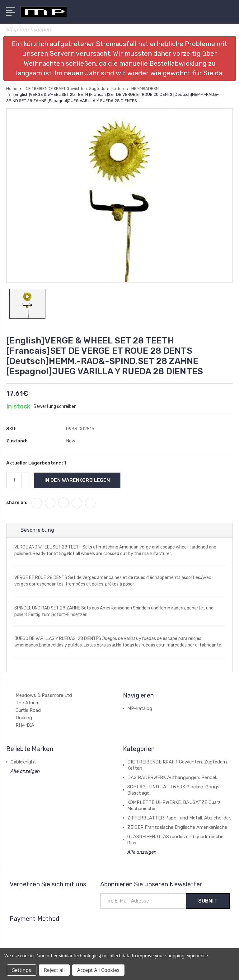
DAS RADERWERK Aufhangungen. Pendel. (172, 777)
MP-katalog (140, 708)
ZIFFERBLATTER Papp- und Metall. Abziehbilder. (179, 818)
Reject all (54, 970)
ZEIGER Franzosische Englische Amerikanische (177, 827)
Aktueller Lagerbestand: (36, 463)
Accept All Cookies (98, 970)
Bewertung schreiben (55, 406)
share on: (17, 502)
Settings (22, 970)
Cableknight (23, 762)
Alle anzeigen (25, 771)
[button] (120, 58)
